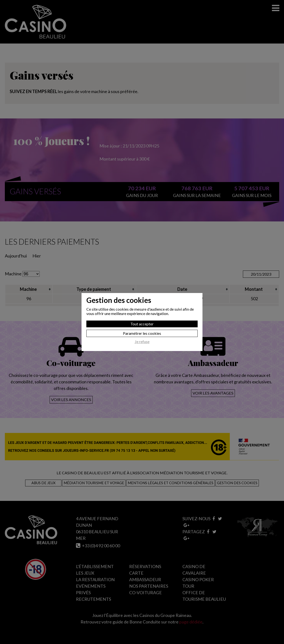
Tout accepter (142, 324)
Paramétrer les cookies (142, 333)
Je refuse (142, 342)
